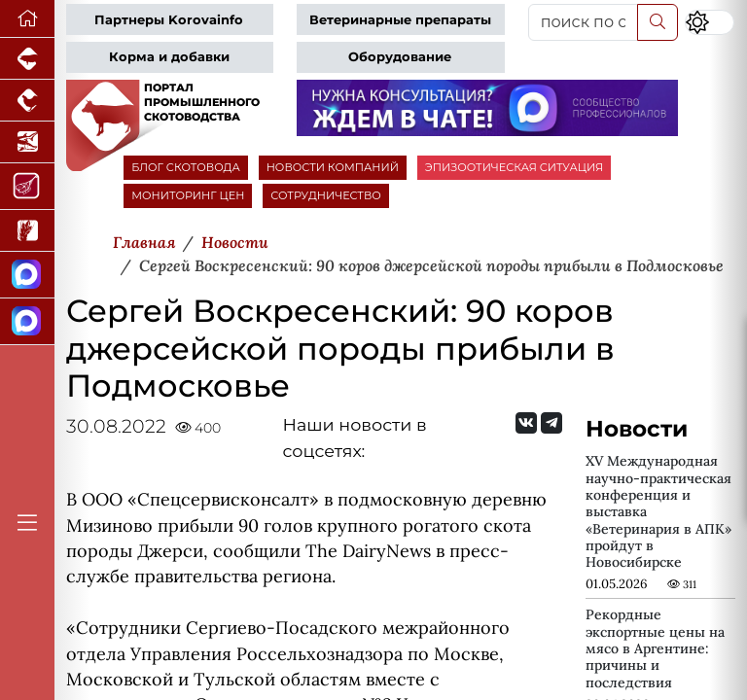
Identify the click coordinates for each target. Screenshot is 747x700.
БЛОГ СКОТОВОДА (185, 167)
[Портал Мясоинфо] (27, 187)
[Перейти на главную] (27, 19)
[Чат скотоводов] (27, 322)
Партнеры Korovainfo (169, 20)
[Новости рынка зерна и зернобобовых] (27, 231)
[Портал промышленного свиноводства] (27, 59)
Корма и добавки (169, 57)
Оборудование (400, 57)
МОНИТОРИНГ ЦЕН (188, 195)
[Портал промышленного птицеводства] (27, 101)
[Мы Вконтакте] (526, 423)
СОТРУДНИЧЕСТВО (326, 195)
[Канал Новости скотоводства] (27, 275)
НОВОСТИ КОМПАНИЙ (333, 167)
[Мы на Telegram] (551, 423)
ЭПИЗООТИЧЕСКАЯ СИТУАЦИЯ (514, 167)
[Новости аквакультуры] (27, 142)
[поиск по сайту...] (583, 22)
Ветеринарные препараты (400, 20)
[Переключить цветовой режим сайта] (710, 22)
